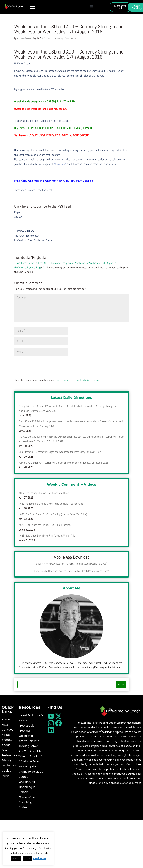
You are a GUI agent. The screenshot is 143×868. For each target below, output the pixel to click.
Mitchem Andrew (24, 38)
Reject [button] (27, 859)
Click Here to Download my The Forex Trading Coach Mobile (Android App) (71, 571)
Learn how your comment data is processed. (78, 380)
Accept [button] (16, 859)
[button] (92, 6)
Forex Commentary (55, 38)
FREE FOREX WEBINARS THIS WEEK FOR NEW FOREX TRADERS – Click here (53, 181)
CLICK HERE (60, 164)
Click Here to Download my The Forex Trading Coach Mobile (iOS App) (72, 564)
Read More (39, 858)
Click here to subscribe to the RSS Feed (43, 206)
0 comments (70, 38)
